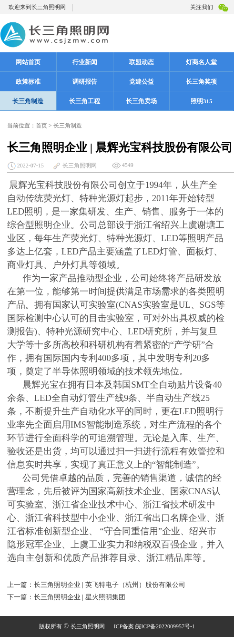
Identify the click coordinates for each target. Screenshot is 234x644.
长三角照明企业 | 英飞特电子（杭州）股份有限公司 (110, 585)
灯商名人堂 (201, 62)
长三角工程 (85, 101)
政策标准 (28, 82)
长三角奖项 (208, 81)
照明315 (202, 101)
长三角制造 (28, 101)
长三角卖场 (141, 101)
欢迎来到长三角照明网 (37, 7)
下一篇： (20, 597)
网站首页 (28, 62)
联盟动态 (142, 62)
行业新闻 (85, 62)
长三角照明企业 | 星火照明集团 (80, 597)
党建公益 (142, 82)
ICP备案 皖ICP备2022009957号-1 (154, 626)
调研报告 (85, 82)
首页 (41, 126)
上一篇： (20, 585)
